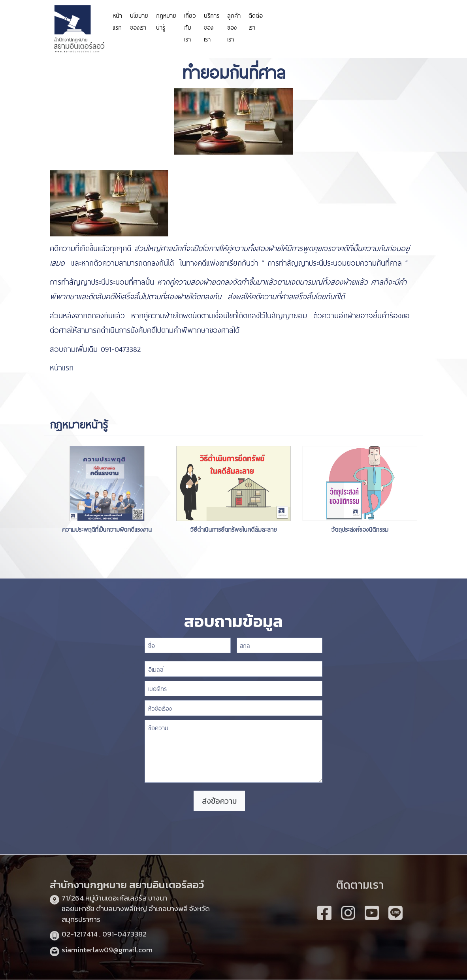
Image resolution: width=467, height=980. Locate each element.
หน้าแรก (117, 21)
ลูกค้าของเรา (234, 27)
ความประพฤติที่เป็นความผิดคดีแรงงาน (107, 529)
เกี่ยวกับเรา (190, 27)
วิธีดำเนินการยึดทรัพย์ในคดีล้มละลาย (233, 529)
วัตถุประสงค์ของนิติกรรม (360, 529)
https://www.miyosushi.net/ (394, 17)
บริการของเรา (212, 27)
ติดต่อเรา (256, 21)
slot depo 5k (454, 29)
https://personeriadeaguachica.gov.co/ (314, 21)
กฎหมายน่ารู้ (166, 21)
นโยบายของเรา (139, 21)
